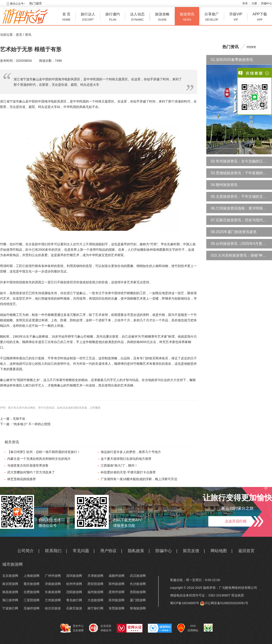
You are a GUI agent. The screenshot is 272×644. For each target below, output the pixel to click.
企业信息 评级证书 (100, 628)
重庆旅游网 (32, 584)
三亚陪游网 (32, 600)
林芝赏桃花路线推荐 (22, 479)
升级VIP (236, 17)
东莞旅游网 (117, 608)
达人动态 (137, 17)
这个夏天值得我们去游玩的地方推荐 (126, 459)
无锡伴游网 (32, 608)
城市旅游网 (12, 564)
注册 (254, 3)
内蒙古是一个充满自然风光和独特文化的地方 (39, 459)
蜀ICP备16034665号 (185, 603)
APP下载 (260, 17)
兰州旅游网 (53, 600)
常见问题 (81, 551)
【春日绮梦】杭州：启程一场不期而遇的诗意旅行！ (44, 452)
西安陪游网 (95, 584)
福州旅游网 (95, 592)
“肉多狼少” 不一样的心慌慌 (32, 424)
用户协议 (108, 551)
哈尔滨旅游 (53, 608)
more (251, 47)
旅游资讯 (187, 17)
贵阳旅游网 (138, 592)
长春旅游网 (53, 592)
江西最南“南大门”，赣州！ (119, 465)
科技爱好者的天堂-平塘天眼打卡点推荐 (128, 472)
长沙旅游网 (138, 584)
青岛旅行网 (74, 600)
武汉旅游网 (138, 576)
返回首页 (246, 551)
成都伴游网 (117, 576)
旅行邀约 (113, 17)
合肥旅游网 (32, 592)
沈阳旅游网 (74, 592)
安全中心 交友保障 (72, 628)
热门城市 (36, 3)
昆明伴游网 (117, 592)
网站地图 (219, 551)
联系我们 (53, 551)
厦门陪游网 (138, 600)
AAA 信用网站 (188, 628)
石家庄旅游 (74, 608)
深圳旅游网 (74, 576)
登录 (245, 3)
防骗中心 (267, 3)
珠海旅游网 (138, 608)
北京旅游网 (10, 576)
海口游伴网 (10, 600)
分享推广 (212, 17)
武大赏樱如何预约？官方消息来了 (31, 472)
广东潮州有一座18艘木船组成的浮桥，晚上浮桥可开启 (139, 479)
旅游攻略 (162, 17)
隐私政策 (136, 551)
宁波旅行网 (10, 608)
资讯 (28, 35)
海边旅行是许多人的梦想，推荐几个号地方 (131, 452)
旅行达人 (88, 17)
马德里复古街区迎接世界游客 (28, 465)
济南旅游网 (53, 584)
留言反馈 (191, 551)
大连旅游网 (95, 600)
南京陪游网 (10, 584)
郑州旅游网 (117, 584)
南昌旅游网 (10, 592)
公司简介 (26, 551)
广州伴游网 (53, 576)
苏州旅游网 (117, 600)
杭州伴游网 (74, 584)
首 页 (66, 17)
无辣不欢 (19, 419)
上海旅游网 (32, 576)
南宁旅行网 (95, 608)
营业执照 (238, 595)
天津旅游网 (95, 576)
